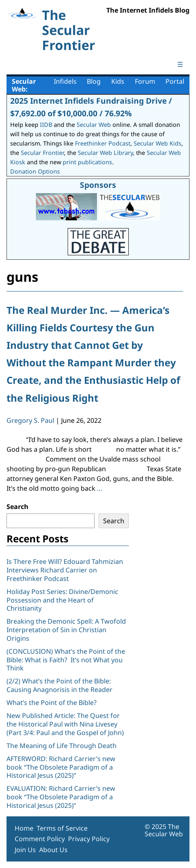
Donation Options (35, 171)
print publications (87, 162)
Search (18, 507)
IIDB (46, 125)
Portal (175, 81)
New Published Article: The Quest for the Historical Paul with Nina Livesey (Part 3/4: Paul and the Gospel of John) (65, 724)
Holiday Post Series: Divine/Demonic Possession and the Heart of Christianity (62, 600)
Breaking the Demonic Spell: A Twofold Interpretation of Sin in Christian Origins (66, 630)
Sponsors (98, 185)
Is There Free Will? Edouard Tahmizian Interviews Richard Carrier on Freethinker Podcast (65, 570)
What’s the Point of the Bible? (52, 703)
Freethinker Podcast (103, 143)
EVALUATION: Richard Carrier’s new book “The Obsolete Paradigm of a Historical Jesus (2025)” (61, 797)
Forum (145, 81)
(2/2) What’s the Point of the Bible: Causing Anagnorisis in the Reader (59, 685)
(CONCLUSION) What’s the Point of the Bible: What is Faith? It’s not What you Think (66, 660)
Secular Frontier (42, 153)
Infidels (65, 81)
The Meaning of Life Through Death (62, 746)
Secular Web (94, 125)
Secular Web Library (105, 153)
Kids (118, 81)
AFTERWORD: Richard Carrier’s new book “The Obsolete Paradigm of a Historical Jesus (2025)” (61, 767)
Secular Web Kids (157, 143)
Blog (94, 81)
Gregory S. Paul (30, 420)
